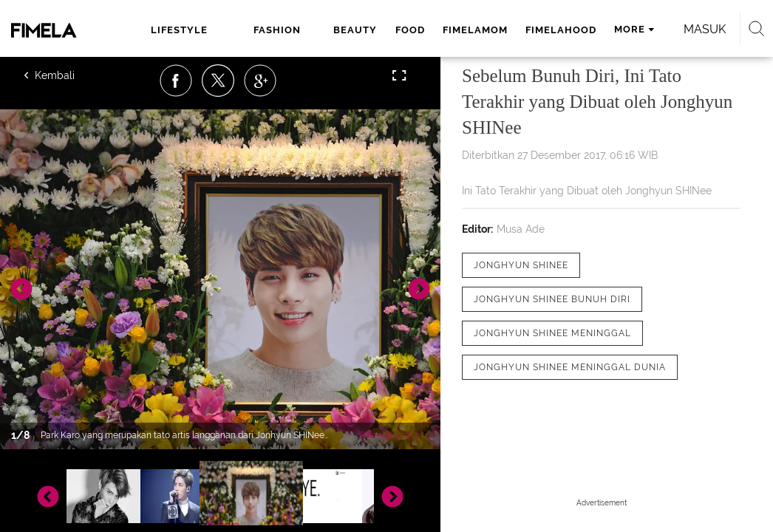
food (363, 30)
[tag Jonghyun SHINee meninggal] (552, 333)
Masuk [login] (137, 70)
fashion (245, 30)
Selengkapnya (388, 435)
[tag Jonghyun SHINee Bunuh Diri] (552, 299)
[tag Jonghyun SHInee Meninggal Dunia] (570, 367)
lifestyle (175, 30)
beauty (309, 30)
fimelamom (428, 30)
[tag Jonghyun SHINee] (521, 265)
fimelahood (514, 30)
